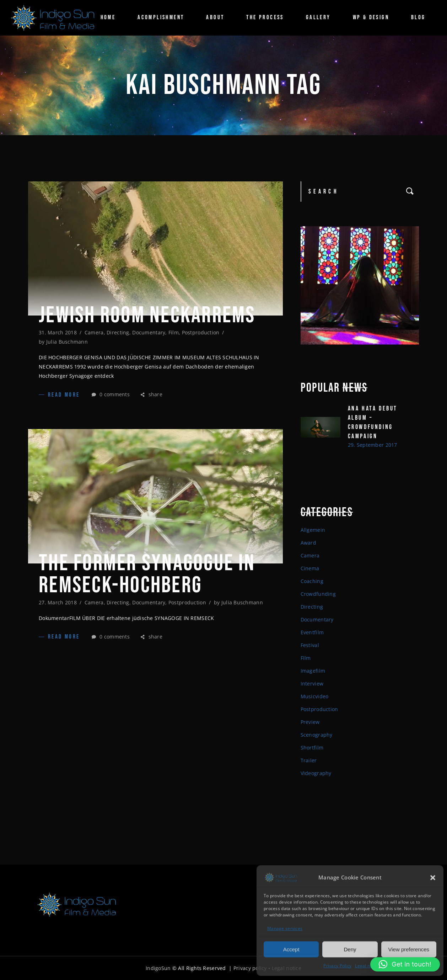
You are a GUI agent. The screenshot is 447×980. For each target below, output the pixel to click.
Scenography (317, 735)
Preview (310, 722)
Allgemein (313, 530)
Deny (350, 949)
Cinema (310, 568)
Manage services (285, 928)
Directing (118, 332)
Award (308, 543)
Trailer (309, 760)
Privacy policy (250, 968)
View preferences (409, 949)
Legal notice (367, 965)
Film (174, 332)
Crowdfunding (318, 594)
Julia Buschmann (67, 342)
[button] (433, 877)
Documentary (149, 332)
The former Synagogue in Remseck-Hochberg (147, 574)
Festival (310, 645)
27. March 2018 (58, 602)
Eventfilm (312, 632)
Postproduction (201, 332)
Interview (312, 684)
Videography (316, 773)
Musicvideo (315, 696)
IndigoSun (158, 968)
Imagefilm (313, 671)
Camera (94, 332)
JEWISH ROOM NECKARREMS (147, 316)
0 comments (111, 394)
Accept (291, 949)
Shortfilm (312, 748)
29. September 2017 (373, 445)
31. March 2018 (58, 332)
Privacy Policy (337, 965)
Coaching (312, 581)
